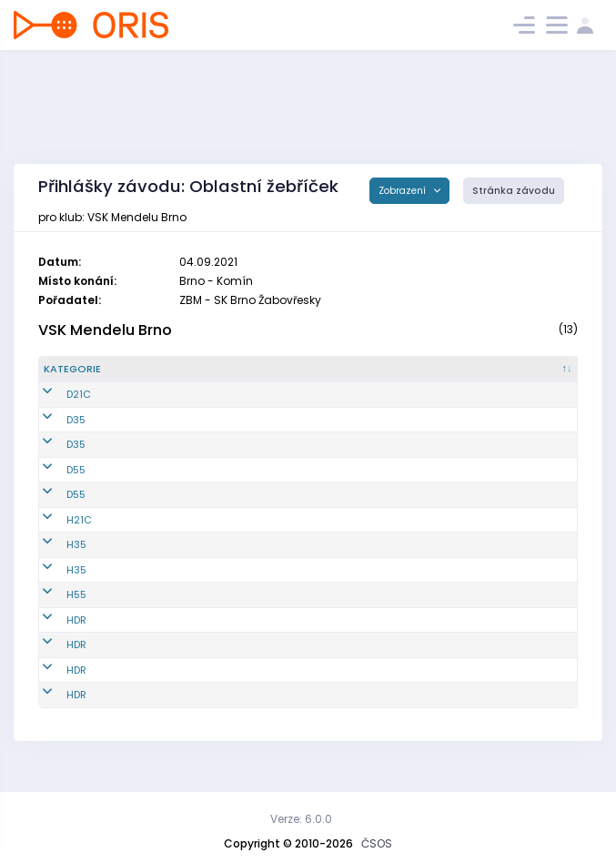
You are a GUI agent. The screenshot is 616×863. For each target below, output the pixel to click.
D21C (56, 410)
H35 (54, 560)
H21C (56, 534)
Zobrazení (404, 191)
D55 (53, 484)
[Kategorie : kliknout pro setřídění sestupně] (88, 377)
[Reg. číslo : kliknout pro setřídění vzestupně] (180, 377)
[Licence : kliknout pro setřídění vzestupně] (449, 377)
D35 (53, 434)
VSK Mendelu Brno (105, 330)
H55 (54, 610)
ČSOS (377, 843)
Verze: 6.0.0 (301, 819)
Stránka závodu (514, 191)
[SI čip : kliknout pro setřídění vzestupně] (535, 377)
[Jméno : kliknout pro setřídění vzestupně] (315, 377)
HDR (54, 635)
